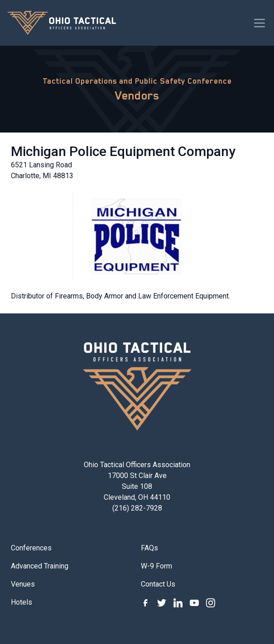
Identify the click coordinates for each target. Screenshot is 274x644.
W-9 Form (156, 566)
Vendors (137, 95)
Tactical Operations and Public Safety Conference (137, 81)
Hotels (22, 602)
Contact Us (158, 584)
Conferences (31, 548)
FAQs (149, 548)
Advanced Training (40, 566)
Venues (23, 584)
